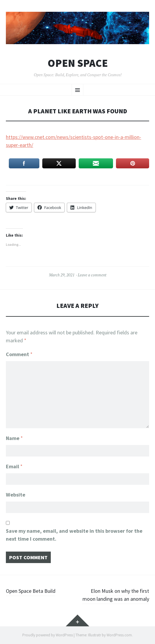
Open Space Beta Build (31, 591)
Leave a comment (92, 275)
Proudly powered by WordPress (48, 635)
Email (14, 466)
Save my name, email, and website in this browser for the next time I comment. (74, 535)
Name (14, 438)
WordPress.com (119, 635)
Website (16, 495)
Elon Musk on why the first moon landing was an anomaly (116, 595)
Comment (19, 354)
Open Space (78, 63)
